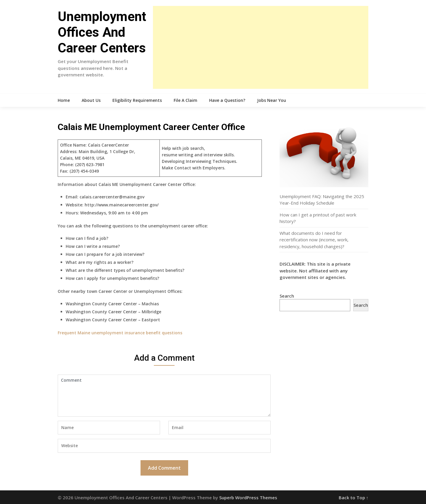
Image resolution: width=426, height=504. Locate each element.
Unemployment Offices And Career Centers (102, 32)
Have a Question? (227, 100)
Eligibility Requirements (137, 100)
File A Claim (185, 100)
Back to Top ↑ (354, 497)
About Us (91, 100)
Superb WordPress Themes (248, 497)
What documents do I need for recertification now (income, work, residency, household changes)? (314, 240)
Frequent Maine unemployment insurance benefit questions (120, 333)
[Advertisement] (261, 47)
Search (287, 296)
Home (64, 100)
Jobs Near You (272, 100)
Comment (164, 396)
